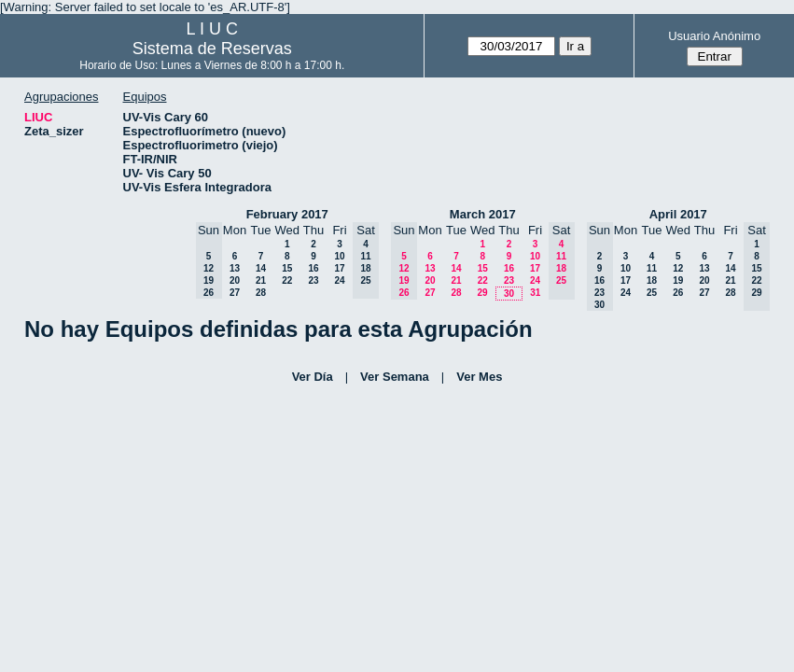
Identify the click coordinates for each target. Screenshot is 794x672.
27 (235, 293)
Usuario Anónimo (714, 36)
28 (261, 293)
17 (339, 268)
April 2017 (678, 214)
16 (313, 268)
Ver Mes (479, 377)
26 (678, 293)
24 (339, 280)
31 (535, 293)
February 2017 (287, 214)
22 (287, 280)
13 (235, 268)
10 (339, 256)
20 (235, 280)
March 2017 (483, 214)
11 (652, 268)
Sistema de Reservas (212, 49)
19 (678, 280)
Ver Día (313, 377)
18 (652, 280)
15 (287, 268)
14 (261, 268)
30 (509, 294)
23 (313, 280)
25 (652, 293)
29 (482, 293)
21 (261, 280)
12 (678, 268)
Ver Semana (395, 377)
